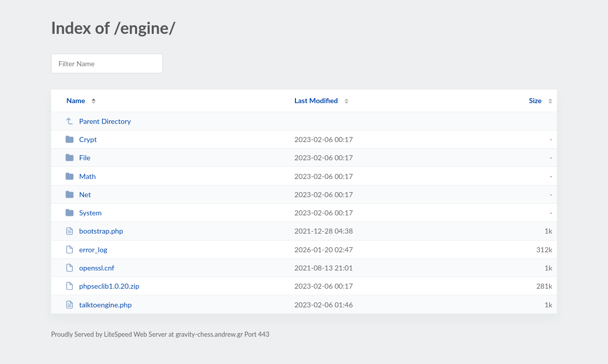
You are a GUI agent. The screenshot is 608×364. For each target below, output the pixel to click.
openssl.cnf (90, 268)
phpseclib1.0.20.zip (102, 286)
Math (80, 176)
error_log (86, 249)
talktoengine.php (98, 305)
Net (78, 194)
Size (535, 100)
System (83, 213)
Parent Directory (98, 121)
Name (76, 100)
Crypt (81, 139)
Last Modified (316, 100)
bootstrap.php (94, 231)
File (78, 157)
